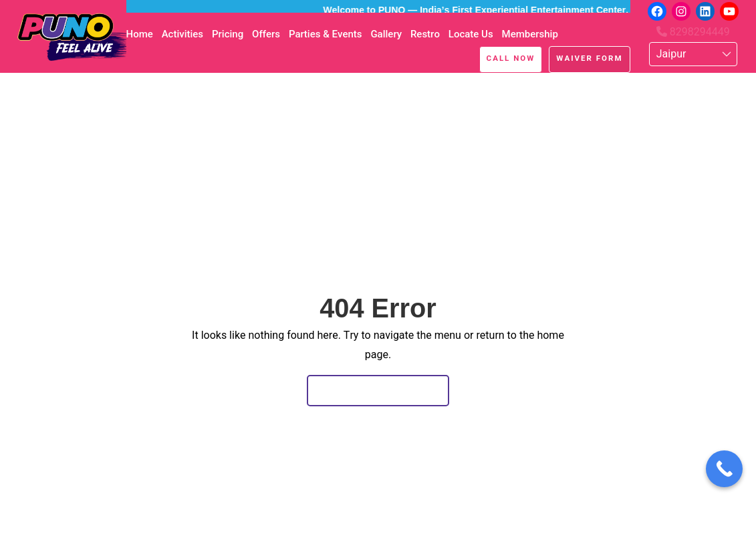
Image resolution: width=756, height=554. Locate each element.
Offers (266, 34)
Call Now (511, 58)
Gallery (386, 34)
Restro (425, 34)
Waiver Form (589, 58)
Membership (530, 34)
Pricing (228, 34)
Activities (182, 34)
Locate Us (471, 34)
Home (140, 34)
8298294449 (693, 32)
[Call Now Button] (724, 469)
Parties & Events (326, 34)
